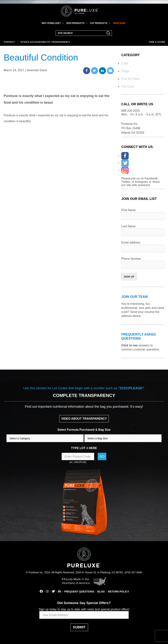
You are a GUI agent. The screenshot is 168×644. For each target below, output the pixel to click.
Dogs (125, 71)
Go (102, 456)
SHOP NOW (119, 23)
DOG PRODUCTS (77, 23)
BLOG (101, 592)
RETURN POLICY (119, 592)
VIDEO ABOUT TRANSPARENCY (84, 419)
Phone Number (131, 259)
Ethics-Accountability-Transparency (46, 42)
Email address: (131, 242)
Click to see (130, 345)
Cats (125, 63)
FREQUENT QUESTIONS (79, 592)
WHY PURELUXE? (53, 23)
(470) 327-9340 (133, 572)
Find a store (157, 42)
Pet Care (128, 87)
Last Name (128, 226)
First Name (128, 210)
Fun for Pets (130, 79)
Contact (9, 42)
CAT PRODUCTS (100, 23)
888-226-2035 (131, 111)
